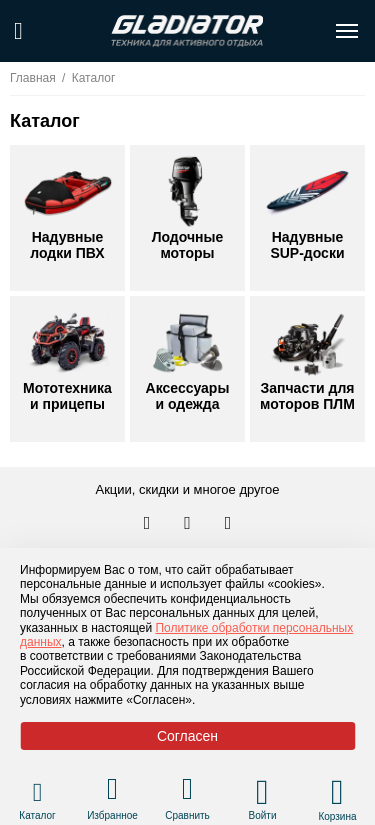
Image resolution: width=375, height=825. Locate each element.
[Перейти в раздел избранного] (112, 791)
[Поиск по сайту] (18, 31)
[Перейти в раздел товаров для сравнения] (187, 791)
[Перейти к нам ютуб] (228, 524)
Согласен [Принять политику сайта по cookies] (187, 736)
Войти (263, 815)
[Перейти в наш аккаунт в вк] (149, 524)
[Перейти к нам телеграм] (189, 524)
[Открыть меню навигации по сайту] (347, 31)
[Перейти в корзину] (337, 792)
